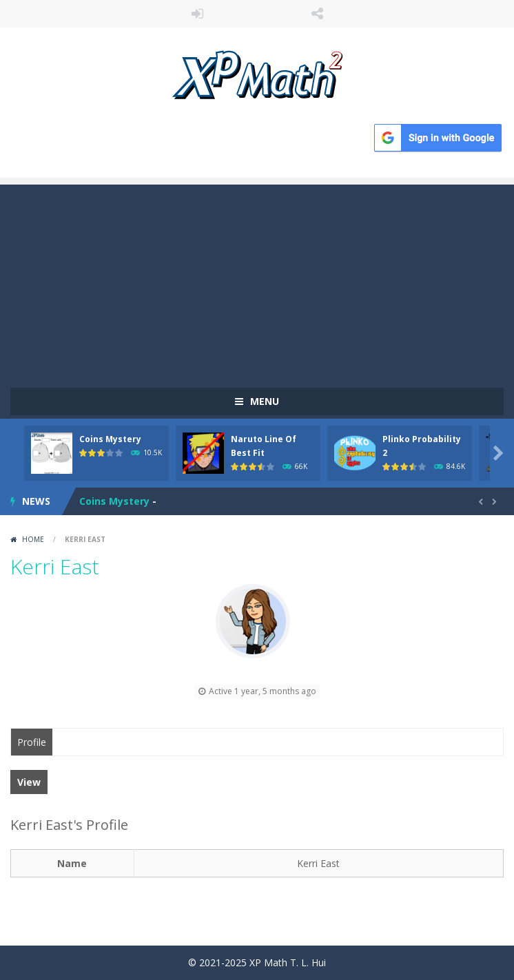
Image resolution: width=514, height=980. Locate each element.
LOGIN (197, 14)
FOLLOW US (317, 14)
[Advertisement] (257, 281)
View (29, 782)
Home (33, 539)
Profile (32, 742)
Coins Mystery (110, 439)
